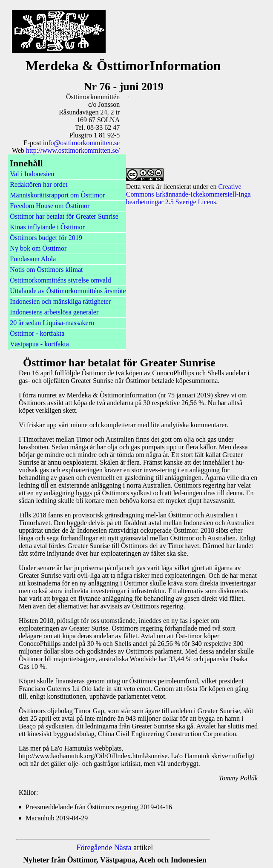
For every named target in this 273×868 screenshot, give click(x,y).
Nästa (123, 848)
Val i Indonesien (32, 174)
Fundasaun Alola (33, 259)
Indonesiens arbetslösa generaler (54, 312)
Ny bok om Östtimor (38, 248)
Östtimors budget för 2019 (46, 238)
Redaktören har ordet (39, 184)
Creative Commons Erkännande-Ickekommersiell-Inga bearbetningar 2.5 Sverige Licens (188, 194)
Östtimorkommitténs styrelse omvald (60, 280)
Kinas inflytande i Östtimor (47, 227)
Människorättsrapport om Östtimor (57, 195)
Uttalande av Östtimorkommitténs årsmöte (68, 291)
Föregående (94, 848)
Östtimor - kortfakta (37, 333)
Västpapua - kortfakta (39, 344)
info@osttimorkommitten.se (82, 143)
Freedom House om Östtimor (50, 206)
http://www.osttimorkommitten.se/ (73, 150)
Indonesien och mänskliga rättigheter (60, 301)
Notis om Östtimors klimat (46, 270)
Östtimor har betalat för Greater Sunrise (64, 216)
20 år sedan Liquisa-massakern (52, 323)
